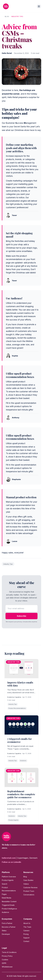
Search (5, 884)
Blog (7, 16)
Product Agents (8, 880)
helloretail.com (9, 858)
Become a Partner (9, 927)
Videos (26, 884)
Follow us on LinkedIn (11, 862)
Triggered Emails (8, 905)
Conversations (29, 895)
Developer (6, 934)
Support (26, 938)
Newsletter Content (9, 901)
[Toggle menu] (39, 6)
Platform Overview (9, 877)
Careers (26, 931)
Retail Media (6, 898)
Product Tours (29, 891)
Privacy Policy (7, 956)
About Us (27, 923)
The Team (27, 927)
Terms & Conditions (9, 952)
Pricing (26, 934)
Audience (5, 912)
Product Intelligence (9, 909)
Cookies (5, 960)
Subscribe (21, 616)
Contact (26, 941)
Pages (4, 894)
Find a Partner (7, 923)
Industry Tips (17, 16)
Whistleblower (7, 967)
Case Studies (28, 880)
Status (4, 931)
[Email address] (21, 608)
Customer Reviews (30, 887)
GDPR (4, 963)
